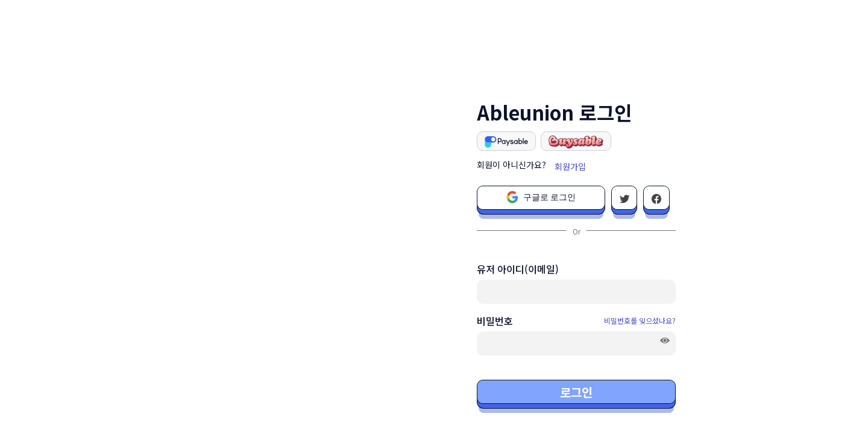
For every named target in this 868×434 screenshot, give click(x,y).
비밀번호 (495, 321)
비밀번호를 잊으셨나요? (640, 321)
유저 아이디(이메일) (518, 269)
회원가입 (570, 166)
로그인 (576, 392)
